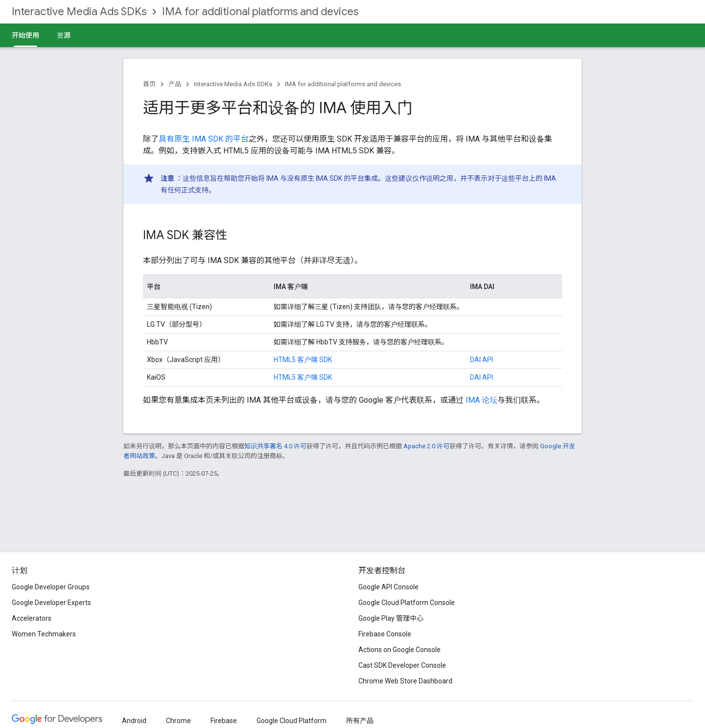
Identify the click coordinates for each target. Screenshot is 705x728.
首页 (149, 84)
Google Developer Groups (51, 587)
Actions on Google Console (399, 650)
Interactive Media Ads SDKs (79, 12)
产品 (175, 84)
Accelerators (32, 618)
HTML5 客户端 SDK (303, 360)
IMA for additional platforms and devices (260, 12)
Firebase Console (385, 634)
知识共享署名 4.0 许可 (275, 446)
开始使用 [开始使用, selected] (25, 35)
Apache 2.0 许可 (426, 446)
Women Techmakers (44, 634)
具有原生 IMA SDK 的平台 (204, 139)
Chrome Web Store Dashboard (405, 681)
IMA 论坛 (482, 400)
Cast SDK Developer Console (402, 665)
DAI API (482, 360)
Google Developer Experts (51, 603)
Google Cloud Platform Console (407, 603)
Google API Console (388, 587)
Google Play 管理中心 (391, 618)
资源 (64, 35)
